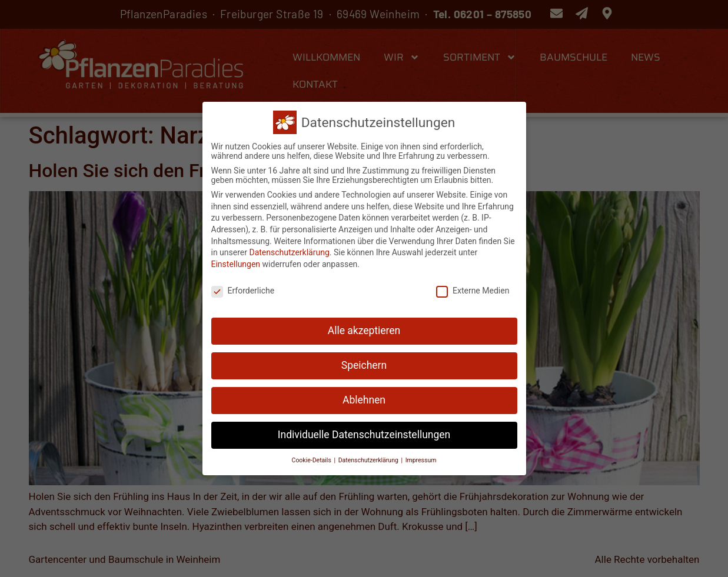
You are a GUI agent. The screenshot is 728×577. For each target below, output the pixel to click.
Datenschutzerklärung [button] (369, 458)
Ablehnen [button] (364, 398)
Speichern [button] (364, 363)
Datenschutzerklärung (289, 251)
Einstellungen (236, 262)
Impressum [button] (421, 458)
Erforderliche (243, 288)
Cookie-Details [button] (313, 458)
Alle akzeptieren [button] (364, 329)
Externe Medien (473, 288)
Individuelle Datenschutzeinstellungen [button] (364, 433)
